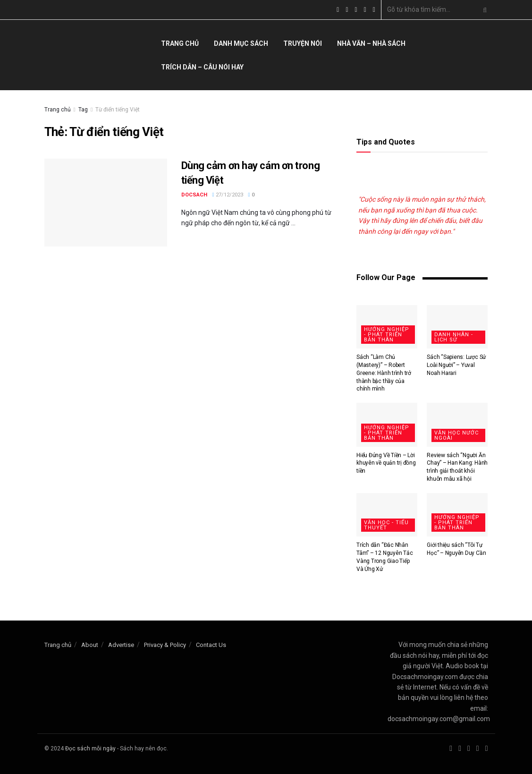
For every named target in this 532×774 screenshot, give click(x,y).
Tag (83, 110)
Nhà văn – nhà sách (371, 43)
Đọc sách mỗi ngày (90, 748)
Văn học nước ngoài (456, 435)
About (90, 645)
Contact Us (211, 645)
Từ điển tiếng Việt (118, 110)
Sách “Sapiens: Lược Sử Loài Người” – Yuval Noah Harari (456, 365)
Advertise (121, 645)
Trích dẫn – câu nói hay (202, 67)
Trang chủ (180, 43)
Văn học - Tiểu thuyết (386, 525)
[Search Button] (483, 10)
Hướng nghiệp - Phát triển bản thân (387, 335)
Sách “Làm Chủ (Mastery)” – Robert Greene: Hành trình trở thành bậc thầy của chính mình (384, 373)
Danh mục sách (241, 43)
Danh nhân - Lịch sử (454, 337)
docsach (194, 195)
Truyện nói (303, 43)
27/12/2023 (228, 195)
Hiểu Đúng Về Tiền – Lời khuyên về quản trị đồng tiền (386, 463)
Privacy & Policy (165, 645)
